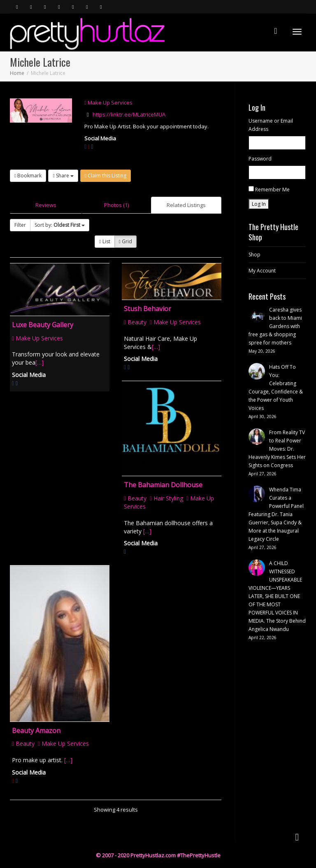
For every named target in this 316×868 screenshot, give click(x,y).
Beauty (135, 322)
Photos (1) (116, 205)
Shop (254, 255)
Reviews (46, 205)
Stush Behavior (148, 309)
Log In (259, 204)
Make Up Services (108, 102)
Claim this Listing (106, 176)
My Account (262, 271)
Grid (125, 241)
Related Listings (186, 205)
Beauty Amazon (36, 731)
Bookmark (28, 176)
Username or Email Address (271, 125)
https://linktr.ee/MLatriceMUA (129, 114)
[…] (39, 362)
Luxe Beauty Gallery (43, 325)
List (105, 241)
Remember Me (272, 190)
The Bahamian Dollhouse (163, 485)
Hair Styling (166, 498)
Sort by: (60, 225)
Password (260, 159)
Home (17, 73)
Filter (20, 225)
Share (63, 176)
